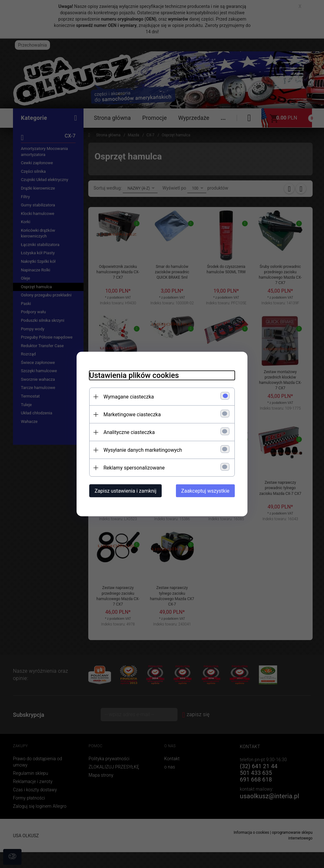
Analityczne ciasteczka (129, 432)
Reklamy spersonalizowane (134, 468)
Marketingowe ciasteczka (132, 415)
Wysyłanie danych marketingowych (143, 450)
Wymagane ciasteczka (129, 397)
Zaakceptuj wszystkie (205, 491)
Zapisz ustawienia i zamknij (125, 491)
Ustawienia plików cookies (134, 375)
